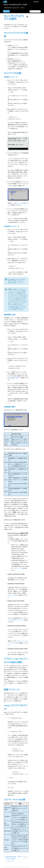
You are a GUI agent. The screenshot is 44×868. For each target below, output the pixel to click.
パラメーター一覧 (18, 568)
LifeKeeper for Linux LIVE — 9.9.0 (14, 8)
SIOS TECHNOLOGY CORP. (15, 5)
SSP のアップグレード (22, 857)
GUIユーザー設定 (13, 595)
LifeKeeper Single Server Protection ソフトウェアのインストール (11, 859)
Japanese (37, 2)
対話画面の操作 (14, 378)
